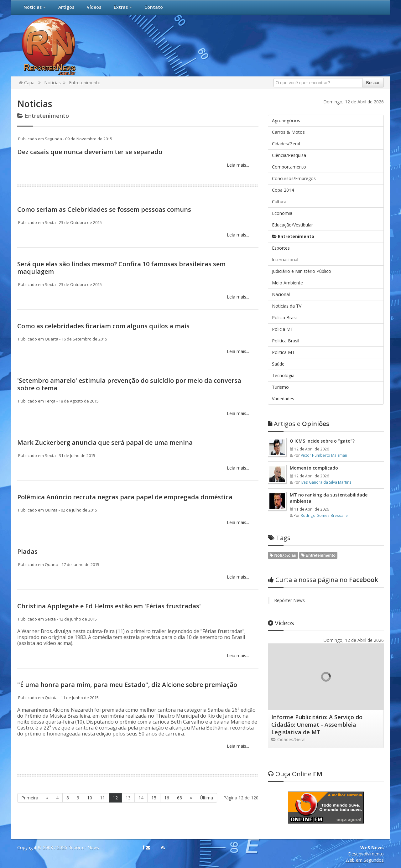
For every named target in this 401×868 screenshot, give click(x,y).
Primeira (30, 798)
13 (128, 798)
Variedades (283, 399)
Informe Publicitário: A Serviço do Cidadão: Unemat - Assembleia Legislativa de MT (317, 725)
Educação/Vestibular (292, 225)
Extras (123, 7)
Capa (27, 83)
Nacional (281, 294)
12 (115, 798)
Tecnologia (283, 375)
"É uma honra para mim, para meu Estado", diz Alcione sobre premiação (127, 685)
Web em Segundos (365, 860)
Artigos (66, 7)
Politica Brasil (286, 341)
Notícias (35, 7)
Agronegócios (286, 120)
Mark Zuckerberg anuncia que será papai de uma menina (105, 442)
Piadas (27, 551)
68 (180, 798)
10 (90, 798)
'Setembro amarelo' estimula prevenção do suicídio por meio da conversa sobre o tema (129, 384)
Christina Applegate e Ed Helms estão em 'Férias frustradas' (109, 606)
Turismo (280, 387)
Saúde (278, 364)
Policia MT (283, 329)
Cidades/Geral (286, 144)
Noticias (52, 83)
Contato (154, 7)
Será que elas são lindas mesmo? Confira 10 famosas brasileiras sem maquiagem (121, 268)
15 (154, 798)
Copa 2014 (283, 190)
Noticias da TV (287, 306)
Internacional (285, 260)
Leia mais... (237, 165)
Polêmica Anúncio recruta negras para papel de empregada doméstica (125, 497)
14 (141, 798)
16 (167, 798)
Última (206, 798)
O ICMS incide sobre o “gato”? (322, 441)
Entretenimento (85, 83)
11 (102, 798)
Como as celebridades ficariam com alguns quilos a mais (103, 326)
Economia (282, 213)
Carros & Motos (288, 132)
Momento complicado (314, 468)
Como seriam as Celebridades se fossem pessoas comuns (104, 209)
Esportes (281, 248)
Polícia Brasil (285, 317)
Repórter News (289, 600)
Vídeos (94, 7)
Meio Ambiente (287, 283)
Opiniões (299, 424)
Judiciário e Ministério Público (302, 271)
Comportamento (289, 167)
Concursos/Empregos (294, 178)
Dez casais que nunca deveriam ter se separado (90, 152)
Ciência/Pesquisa (289, 155)
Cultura (279, 202)
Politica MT (283, 352)
